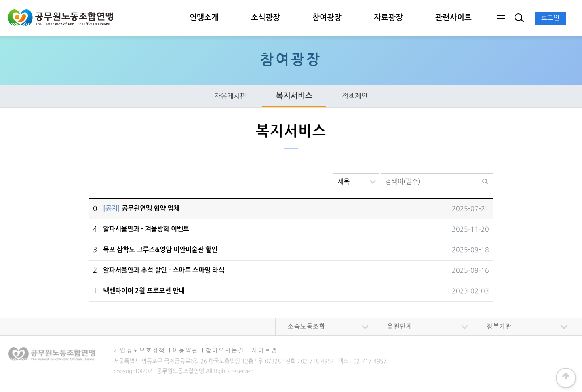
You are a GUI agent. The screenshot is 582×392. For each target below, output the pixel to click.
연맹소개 (204, 18)
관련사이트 (453, 18)
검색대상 (333, 174)
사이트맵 (265, 351)
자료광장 (388, 18)
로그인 (550, 18)
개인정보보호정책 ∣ (142, 351)
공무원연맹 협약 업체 (141, 209)
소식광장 (266, 18)
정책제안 (355, 96)
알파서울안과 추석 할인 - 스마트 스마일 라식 (164, 270)
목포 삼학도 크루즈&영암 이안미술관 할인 (160, 250)
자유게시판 (230, 96)
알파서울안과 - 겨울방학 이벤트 (146, 229)
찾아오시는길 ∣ (228, 351)
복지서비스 (294, 96)
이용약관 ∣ (188, 351)
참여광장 (327, 18)
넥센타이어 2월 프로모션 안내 (144, 291)
